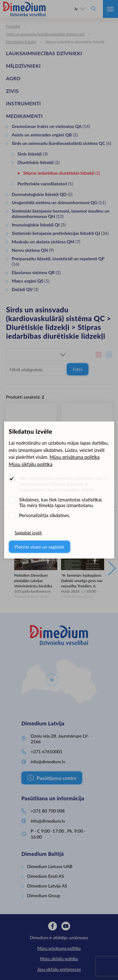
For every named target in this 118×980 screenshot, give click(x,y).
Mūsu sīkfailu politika (31, 464)
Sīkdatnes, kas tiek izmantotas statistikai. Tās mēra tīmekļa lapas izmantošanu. (61, 502)
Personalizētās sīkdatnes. (45, 515)
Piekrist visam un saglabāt (39, 547)
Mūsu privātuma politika (75, 457)
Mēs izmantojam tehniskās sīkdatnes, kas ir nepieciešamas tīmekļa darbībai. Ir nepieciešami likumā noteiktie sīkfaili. (63, 484)
